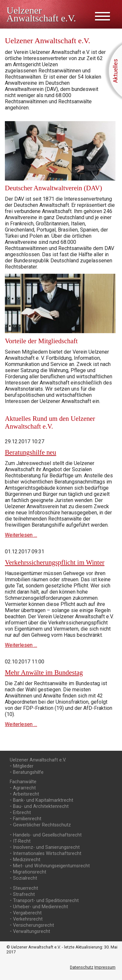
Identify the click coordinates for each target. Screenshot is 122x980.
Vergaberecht (27, 913)
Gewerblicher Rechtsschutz (42, 825)
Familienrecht (27, 819)
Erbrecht (22, 813)
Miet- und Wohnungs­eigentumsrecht (51, 866)
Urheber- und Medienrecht (41, 907)
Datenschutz (82, 967)
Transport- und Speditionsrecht (46, 901)
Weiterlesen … (21, 535)
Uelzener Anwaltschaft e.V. (38, 760)
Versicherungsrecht (34, 925)
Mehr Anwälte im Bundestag (44, 672)
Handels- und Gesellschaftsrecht (47, 835)
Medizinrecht (27, 860)
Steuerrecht (26, 888)
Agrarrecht (24, 788)
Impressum (105, 967)
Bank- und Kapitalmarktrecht (43, 800)
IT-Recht (22, 841)
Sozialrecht (25, 878)
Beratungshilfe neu (31, 452)
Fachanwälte (23, 782)
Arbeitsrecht (26, 794)
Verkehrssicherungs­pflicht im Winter (55, 562)
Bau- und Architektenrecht (41, 806)
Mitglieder (23, 766)
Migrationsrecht (30, 872)
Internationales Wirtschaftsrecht (47, 854)
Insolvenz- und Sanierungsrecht (46, 847)
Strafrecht (24, 894)
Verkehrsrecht (28, 919)
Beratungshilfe (28, 772)
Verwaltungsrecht (32, 931)
